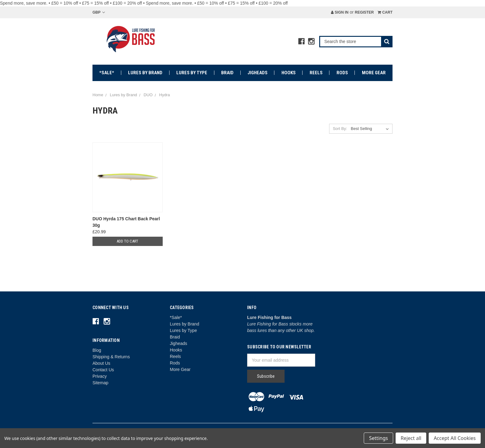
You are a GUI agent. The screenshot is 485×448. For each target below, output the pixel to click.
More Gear (374, 73)
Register (364, 12)
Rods (342, 73)
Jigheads (258, 73)
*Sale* (107, 73)
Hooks (289, 73)
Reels (316, 73)
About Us (101, 363)
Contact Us (103, 370)
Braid (227, 73)
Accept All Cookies (455, 438)
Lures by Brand (145, 73)
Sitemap (100, 383)
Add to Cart (127, 241)
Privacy (100, 376)
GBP (99, 12)
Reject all (411, 438)
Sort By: (340, 129)
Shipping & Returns (111, 357)
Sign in (340, 12)
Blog (97, 350)
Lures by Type (192, 73)
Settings (378, 438)
